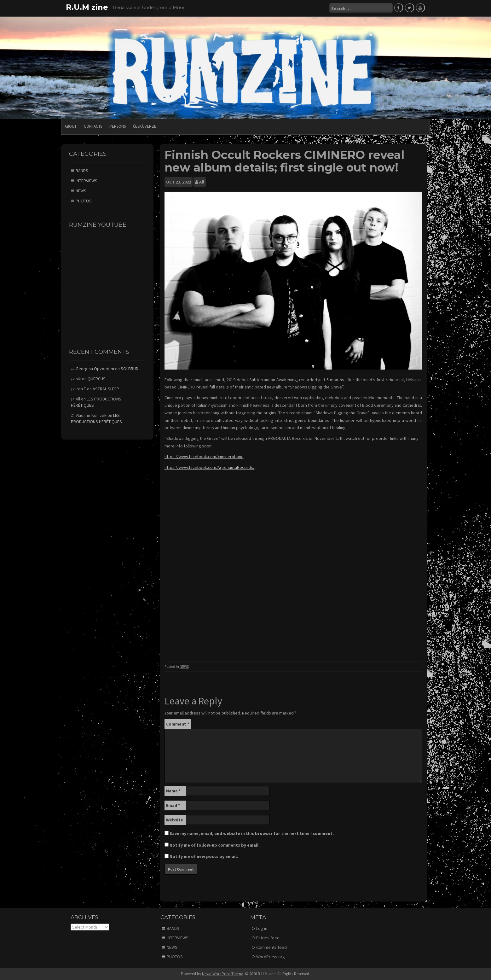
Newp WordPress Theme (222, 974)
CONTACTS (93, 126)
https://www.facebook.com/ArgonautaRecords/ (210, 467)
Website (175, 820)
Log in (262, 928)
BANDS (82, 170)
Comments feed (271, 947)
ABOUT (71, 126)
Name (173, 790)
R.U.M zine (87, 7)
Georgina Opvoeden (95, 368)
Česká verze (145, 126)
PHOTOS (84, 201)
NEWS (184, 666)
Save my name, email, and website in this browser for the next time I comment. (252, 833)
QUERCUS (97, 378)
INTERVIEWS (87, 180)
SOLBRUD (130, 368)
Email (173, 805)
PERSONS (118, 126)
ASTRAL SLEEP (106, 388)
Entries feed (268, 937)
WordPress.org (271, 956)
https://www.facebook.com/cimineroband (204, 456)
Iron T (81, 388)
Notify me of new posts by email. (204, 856)
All (202, 181)
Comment (178, 724)
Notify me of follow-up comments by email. (215, 845)
